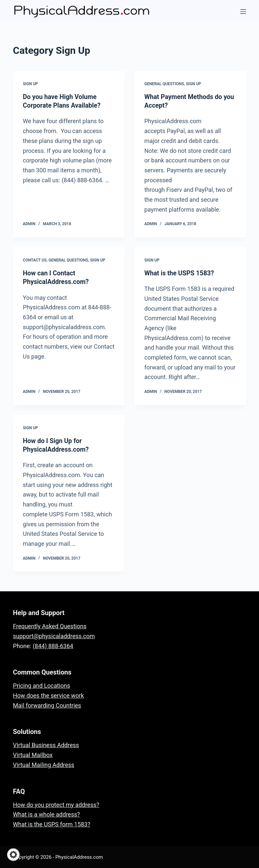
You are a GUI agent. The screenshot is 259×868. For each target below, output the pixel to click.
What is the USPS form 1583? (52, 824)
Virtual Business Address (46, 745)
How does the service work (48, 695)
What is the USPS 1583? (180, 273)
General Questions (164, 84)
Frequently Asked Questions (50, 626)
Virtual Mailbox (33, 755)
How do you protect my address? (56, 804)
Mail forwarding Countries (47, 705)
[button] (13, 855)
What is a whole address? (46, 814)
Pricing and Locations (41, 685)
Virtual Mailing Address (43, 764)
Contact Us (35, 260)
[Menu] (243, 12)
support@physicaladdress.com (54, 635)
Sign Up (30, 84)
